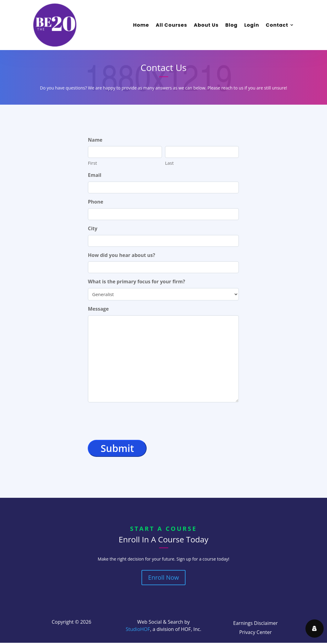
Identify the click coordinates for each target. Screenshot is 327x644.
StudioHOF (138, 629)
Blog (231, 25)
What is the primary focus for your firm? (136, 282)
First (92, 163)
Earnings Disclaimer (255, 624)
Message (98, 309)
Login (252, 25)
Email (94, 175)
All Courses (171, 25)
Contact (277, 25)
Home (141, 25)
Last (169, 163)
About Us (206, 25)
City (92, 228)
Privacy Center (255, 633)
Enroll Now (163, 577)
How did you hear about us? (121, 255)
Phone (95, 202)
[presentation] (134, 421)
